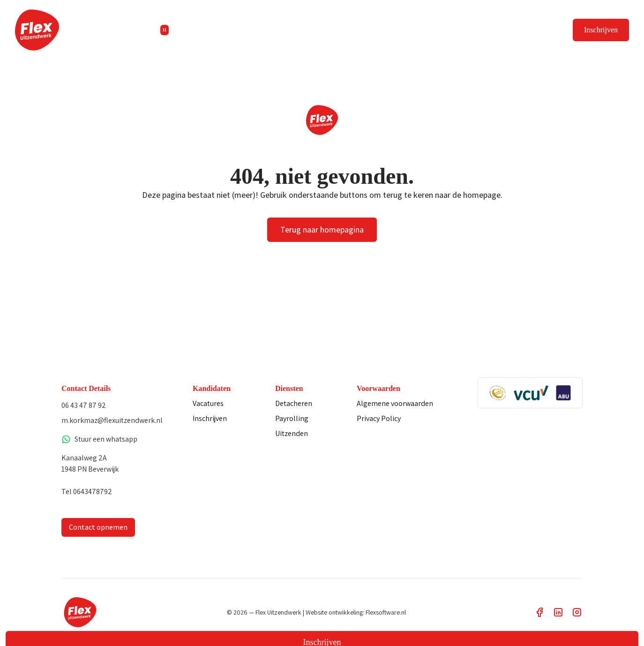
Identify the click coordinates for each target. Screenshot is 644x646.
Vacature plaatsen (529, 30)
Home (135, 30)
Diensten (239, 30)
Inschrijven (601, 30)
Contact (343, 30)
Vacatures (183, 30)
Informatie (294, 30)
